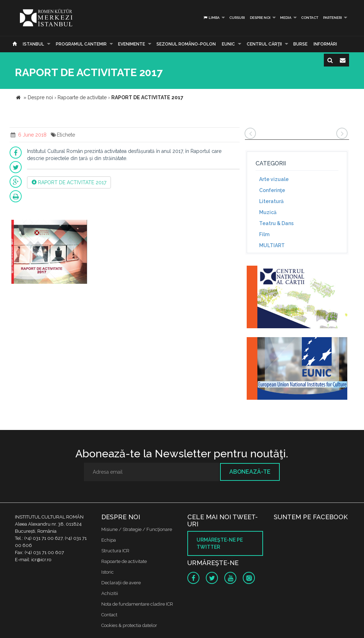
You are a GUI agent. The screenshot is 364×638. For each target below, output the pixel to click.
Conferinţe (272, 190)
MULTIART (272, 245)
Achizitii (110, 593)
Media (286, 18)
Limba (211, 18)
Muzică (268, 212)
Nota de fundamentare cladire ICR (137, 604)
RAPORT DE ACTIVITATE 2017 (69, 182)
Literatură (271, 201)
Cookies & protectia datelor (129, 625)
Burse (300, 44)
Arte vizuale (274, 179)
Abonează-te (250, 472)
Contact (310, 18)
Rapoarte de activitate (124, 561)
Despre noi (260, 18)
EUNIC (228, 44)
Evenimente (132, 44)
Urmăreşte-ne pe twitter (220, 543)
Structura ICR (115, 551)
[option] (49, 253)
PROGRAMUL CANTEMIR (81, 44)
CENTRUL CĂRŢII (264, 44)
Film (264, 234)
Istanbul (33, 44)
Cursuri (237, 18)
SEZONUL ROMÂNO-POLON (186, 44)
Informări (325, 44)
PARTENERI (333, 18)
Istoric (108, 572)
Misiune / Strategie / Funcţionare (137, 529)
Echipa (109, 540)
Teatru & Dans (276, 223)
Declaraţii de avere (121, 583)
